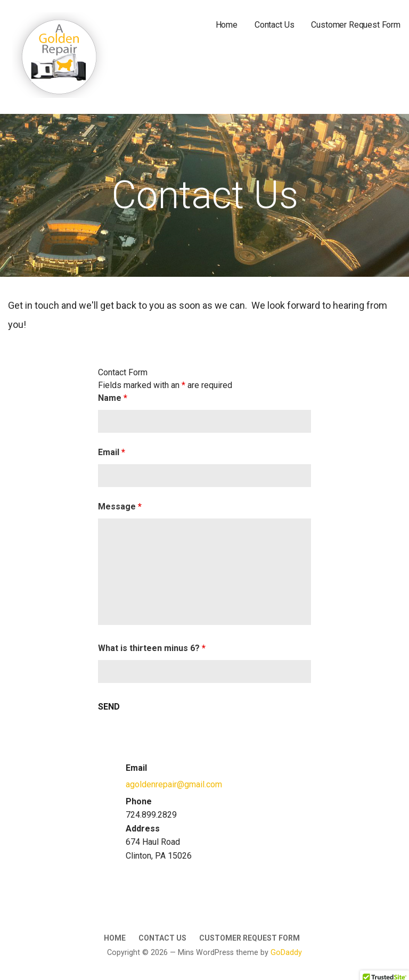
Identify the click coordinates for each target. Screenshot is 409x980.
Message (120, 507)
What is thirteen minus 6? (152, 648)
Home (227, 25)
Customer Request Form (356, 25)
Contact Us (274, 25)
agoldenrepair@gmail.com (174, 784)
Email (112, 452)
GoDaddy (286, 953)
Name (113, 398)
